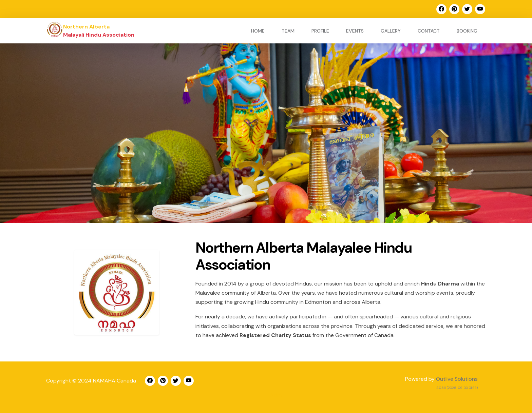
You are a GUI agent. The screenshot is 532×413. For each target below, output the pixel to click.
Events (355, 31)
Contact (429, 31)
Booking (467, 31)
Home (258, 31)
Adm (276, 395)
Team (288, 31)
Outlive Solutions (457, 379)
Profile (320, 31)
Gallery (391, 31)
